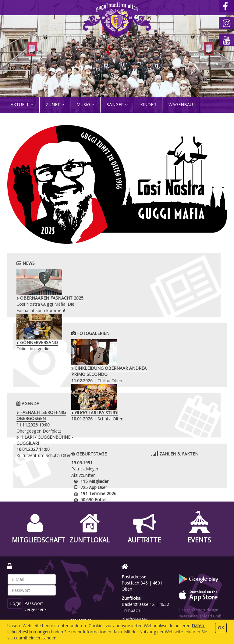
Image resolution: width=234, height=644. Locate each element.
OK (221, 628)
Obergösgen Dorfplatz (41, 421)
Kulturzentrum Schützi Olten (120, 421)
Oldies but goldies (115, 288)
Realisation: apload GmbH (202, 616)
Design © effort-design (199, 610)
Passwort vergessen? (36, 606)
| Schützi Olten (187, 358)
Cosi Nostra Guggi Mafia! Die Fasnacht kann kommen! (45, 294)
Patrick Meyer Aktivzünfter (85, 469)
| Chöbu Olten (107, 361)
